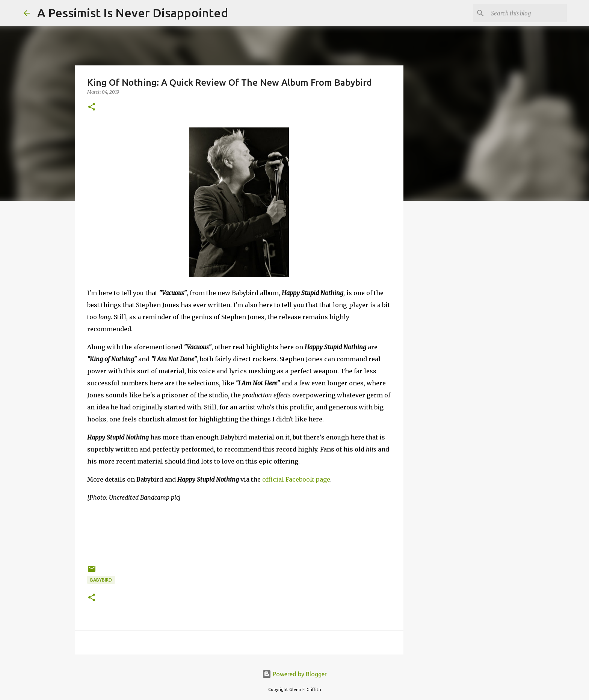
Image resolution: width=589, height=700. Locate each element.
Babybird (101, 580)
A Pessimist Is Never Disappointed (133, 13)
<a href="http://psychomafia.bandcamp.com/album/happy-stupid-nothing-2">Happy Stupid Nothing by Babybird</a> (239, 532)
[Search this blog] (527, 13)
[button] (92, 107)
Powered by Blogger (294, 674)
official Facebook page (296, 479)
